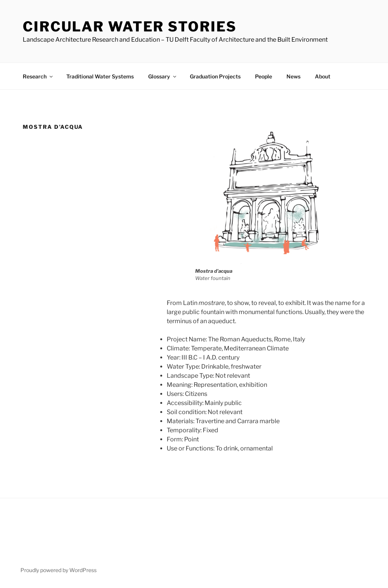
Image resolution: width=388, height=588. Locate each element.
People (264, 76)
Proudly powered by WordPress (59, 570)
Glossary (163, 76)
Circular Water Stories (130, 27)
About (323, 76)
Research (38, 76)
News (293, 76)
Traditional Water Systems (100, 76)
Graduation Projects (215, 76)
